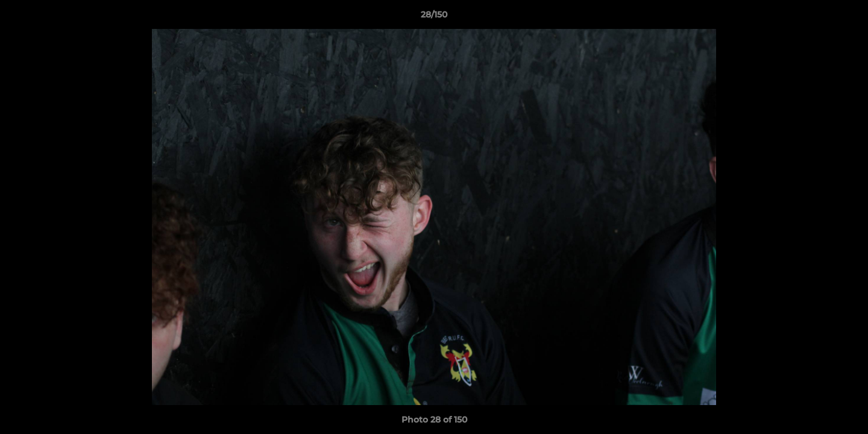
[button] (846, 17)
